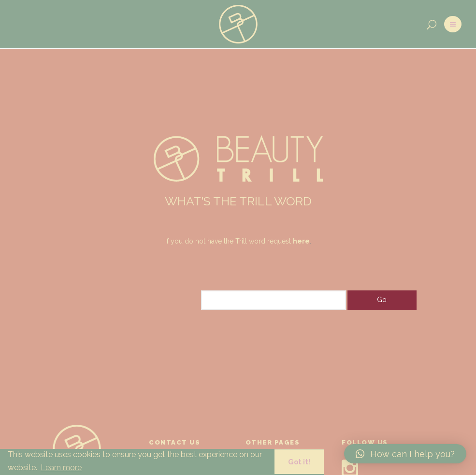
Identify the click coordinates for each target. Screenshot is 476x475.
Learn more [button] (61, 468)
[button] (405, 454)
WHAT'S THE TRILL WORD (238, 201)
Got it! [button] (299, 462)
